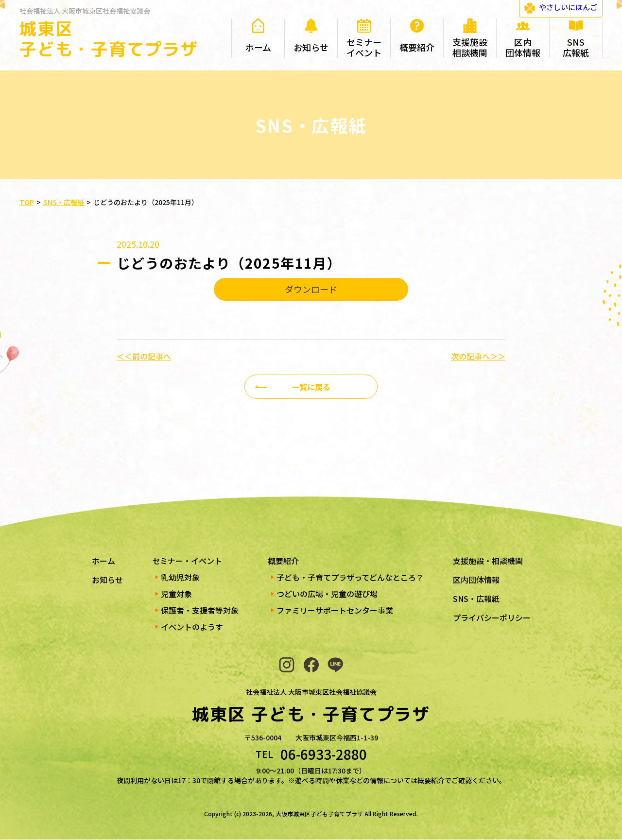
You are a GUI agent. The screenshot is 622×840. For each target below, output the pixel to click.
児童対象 (176, 594)
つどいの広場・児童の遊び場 (327, 594)
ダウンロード (311, 289)
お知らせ (107, 580)
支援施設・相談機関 (488, 561)
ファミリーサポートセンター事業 (335, 610)
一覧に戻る (311, 387)
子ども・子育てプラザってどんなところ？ (350, 577)
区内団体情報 (476, 580)
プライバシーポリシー (492, 617)
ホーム (104, 561)
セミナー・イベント (187, 561)
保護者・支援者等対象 (200, 610)
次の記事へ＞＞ (478, 356)
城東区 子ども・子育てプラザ (109, 39)
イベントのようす (192, 627)
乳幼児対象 (180, 577)
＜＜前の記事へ (144, 356)
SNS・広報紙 (476, 599)
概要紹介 (283, 561)
